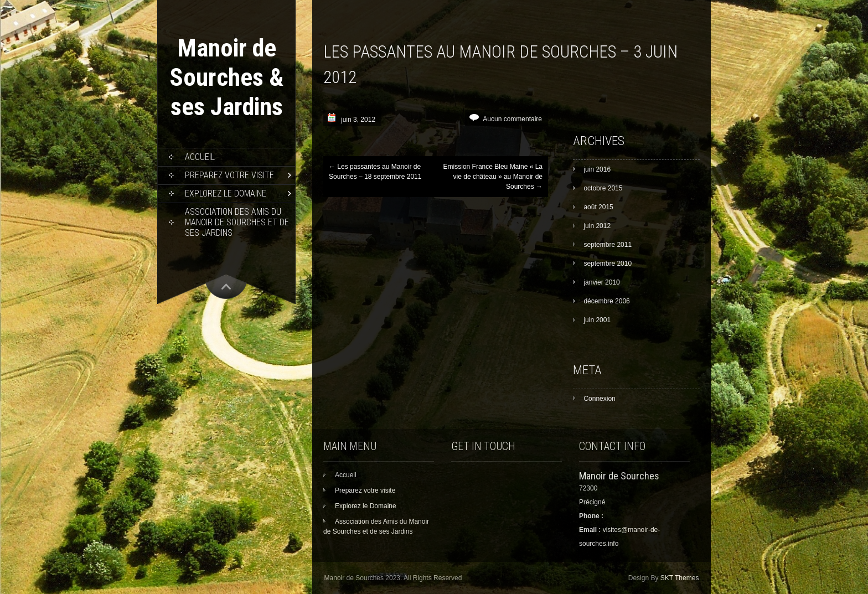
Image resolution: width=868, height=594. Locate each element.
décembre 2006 (606, 301)
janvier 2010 (601, 282)
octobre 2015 (603, 188)
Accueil (200, 157)
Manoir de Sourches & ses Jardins (226, 77)
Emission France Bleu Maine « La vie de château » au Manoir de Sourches (493, 177)
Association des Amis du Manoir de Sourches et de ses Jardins (237, 222)
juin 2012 (597, 226)
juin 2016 (597, 169)
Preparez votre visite (229, 175)
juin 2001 (597, 320)
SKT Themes (680, 578)
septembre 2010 (608, 264)
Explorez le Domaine (226, 193)
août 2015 (598, 207)
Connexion (599, 399)
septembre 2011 (608, 245)
